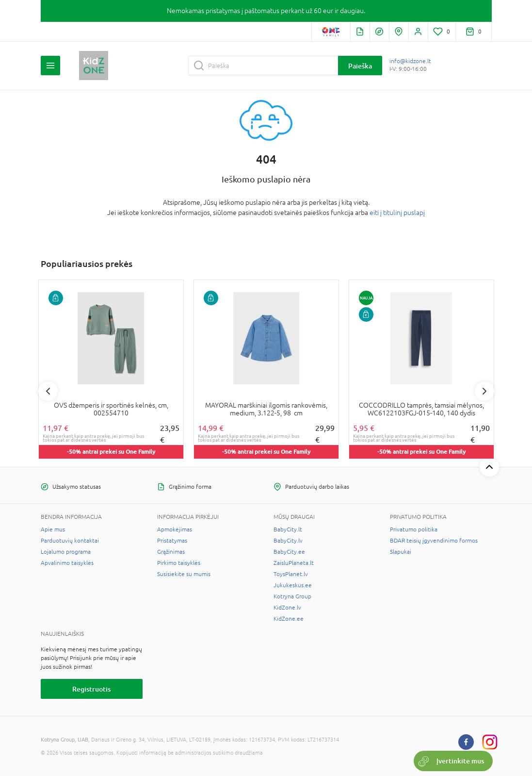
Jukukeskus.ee (293, 585)
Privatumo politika (414, 529)
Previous (48, 391)
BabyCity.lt (288, 529)
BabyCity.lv (288, 541)
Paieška (360, 66)
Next (484, 391)
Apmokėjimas (175, 529)
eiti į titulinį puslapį (397, 213)
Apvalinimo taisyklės (67, 563)
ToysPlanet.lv (291, 574)
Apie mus (53, 529)
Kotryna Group (292, 596)
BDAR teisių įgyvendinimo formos (434, 541)
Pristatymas (172, 541)
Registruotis (91, 689)
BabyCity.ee (289, 552)
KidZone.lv (287, 608)
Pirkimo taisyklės (179, 563)
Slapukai (401, 552)
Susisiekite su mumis (184, 574)
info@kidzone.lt (410, 61)
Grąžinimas (171, 552)
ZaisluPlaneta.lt (294, 563)
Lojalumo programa (66, 552)
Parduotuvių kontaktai (70, 541)
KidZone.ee (289, 619)
